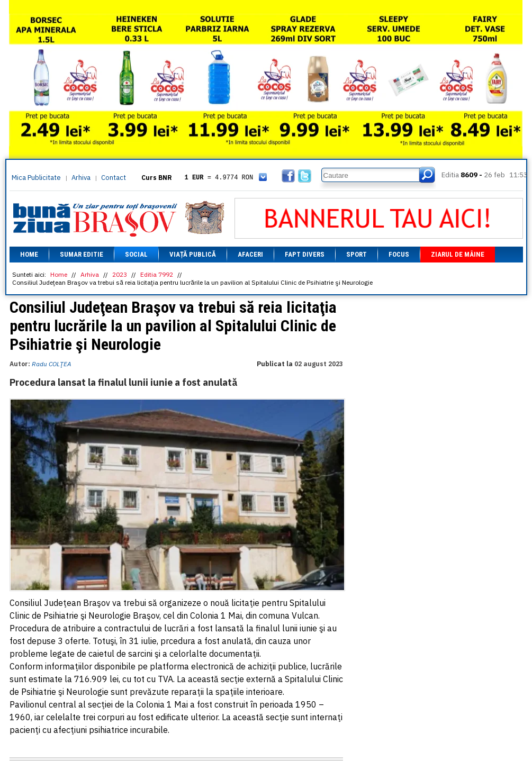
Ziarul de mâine (458, 254)
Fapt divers (305, 254)
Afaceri (250, 254)
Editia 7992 (157, 274)
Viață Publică (193, 254)
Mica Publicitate (36, 178)
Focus (399, 254)
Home (29, 254)
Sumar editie (82, 254)
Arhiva (81, 178)
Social (136, 254)
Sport (357, 254)
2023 (120, 274)
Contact (114, 178)
